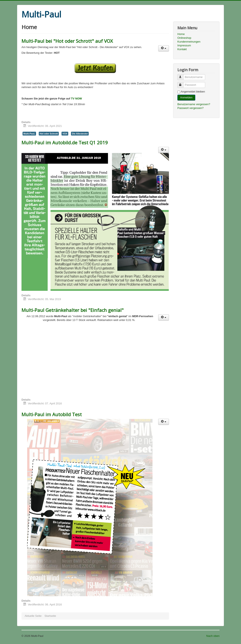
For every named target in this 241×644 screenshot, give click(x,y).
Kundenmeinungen (189, 42)
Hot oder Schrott (49, 134)
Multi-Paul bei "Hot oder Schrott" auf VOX (67, 41)
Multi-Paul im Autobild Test (52, 414)
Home (181, 34)
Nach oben (213, 636)
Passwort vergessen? (190, 108)
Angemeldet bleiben (193, 92)
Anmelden (186, 97)
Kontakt (182, 49)
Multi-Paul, (29, 134)
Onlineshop (184, 38)
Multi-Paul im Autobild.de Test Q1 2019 (65, 142)
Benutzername (182, 75)
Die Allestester (80, 134)
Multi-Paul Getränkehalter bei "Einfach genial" (73, 310)
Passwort (182, 83)
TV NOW (76, 99)
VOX (65, 134)
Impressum (184, 45)
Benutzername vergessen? (194, 104)
